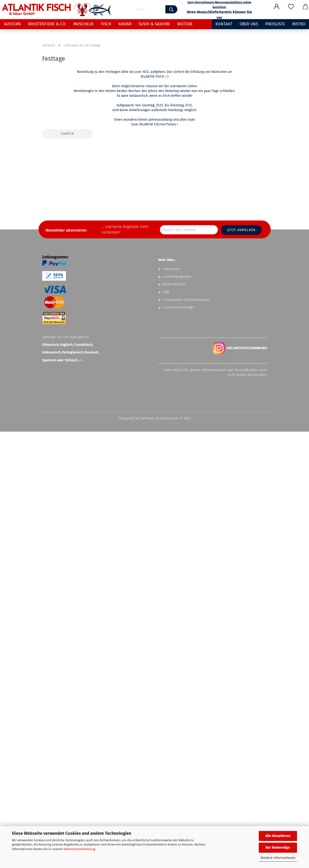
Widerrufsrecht (174, 721)
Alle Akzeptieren (278, 836)
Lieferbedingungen (177, 713)
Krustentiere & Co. (47, 24)
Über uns (249, 24)
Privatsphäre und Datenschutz (186, 736)
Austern (12, 24)
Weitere (185, 24)
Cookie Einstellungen (179, 744)
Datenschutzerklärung (79, 849)
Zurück (67, 570)
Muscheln (84, 24)
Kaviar (125, 24)
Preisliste (275, 24)
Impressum (171, 705)
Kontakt (224, 24)
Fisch (106, 24)
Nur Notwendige (278, 848)
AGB (166, 729)
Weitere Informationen (278, 858)
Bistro (299, 24)
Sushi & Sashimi (154, 24)
